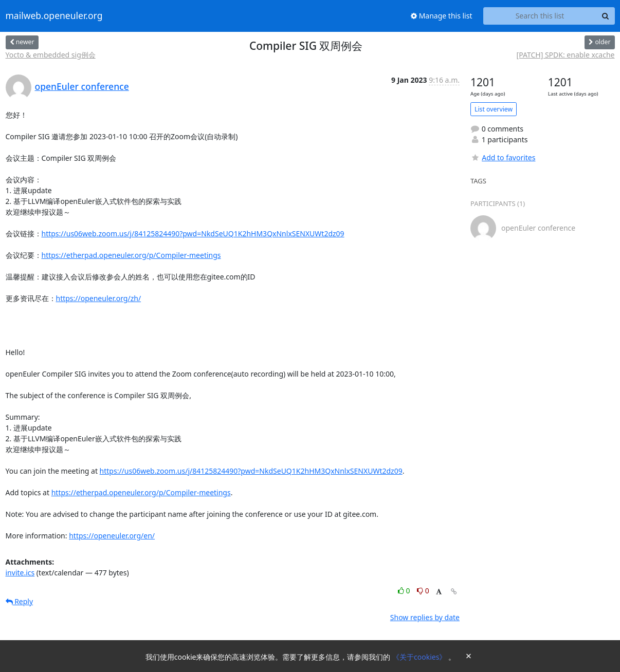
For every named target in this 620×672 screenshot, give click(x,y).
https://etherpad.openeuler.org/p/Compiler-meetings (131, 255)
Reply (20, 601)
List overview (494, 109)
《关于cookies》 (420, 657)
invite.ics (20, 573)
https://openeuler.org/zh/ (99, 298)
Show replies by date (425, 617)
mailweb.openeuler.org (54, 16)
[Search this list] (540, 16)
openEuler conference (82, 86)
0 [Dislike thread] (423, 591)
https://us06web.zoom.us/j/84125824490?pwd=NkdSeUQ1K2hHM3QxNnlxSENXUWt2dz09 (193, 234)
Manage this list (442, 16)
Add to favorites (503, 157)
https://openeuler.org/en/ (112, 536)
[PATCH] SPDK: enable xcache (566, 55)
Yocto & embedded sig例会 (51, 55)
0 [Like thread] (405, 591)
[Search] (606, 16)
